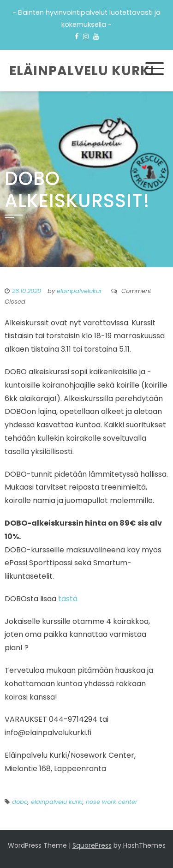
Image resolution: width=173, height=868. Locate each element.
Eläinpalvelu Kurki (82, 71)
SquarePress (92, 845)
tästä (68, 599)
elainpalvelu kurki (57, 802)
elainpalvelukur (79, 291)
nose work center (112, 802)
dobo (20, 802)
